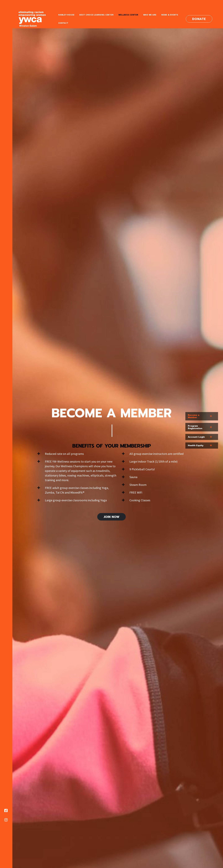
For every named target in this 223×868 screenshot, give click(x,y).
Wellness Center (128, 15)
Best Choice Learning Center (96, 15)
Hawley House (66, 15)
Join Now (111, 517)
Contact (63, 23)
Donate (199, 19)
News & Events (170, 15)
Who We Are (150, 15)
